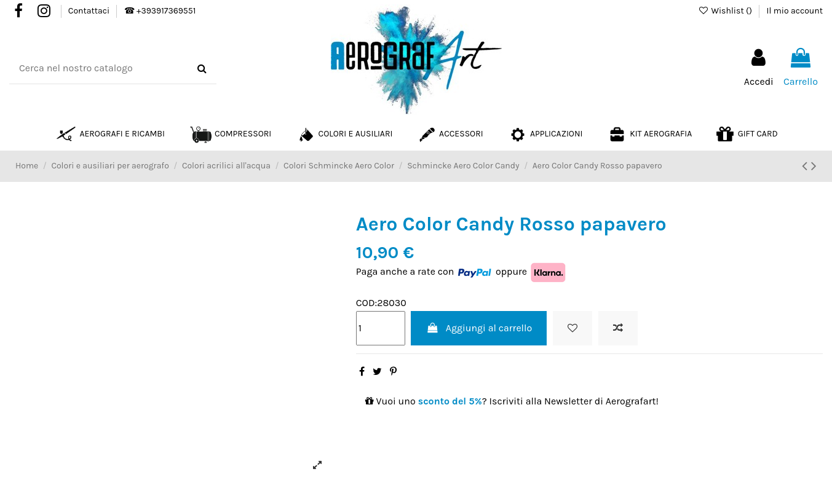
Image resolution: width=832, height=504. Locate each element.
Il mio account (795, 11)
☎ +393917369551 (160, 11)
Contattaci (90, 11)
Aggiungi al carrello (479, 328)
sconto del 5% (450, 401)
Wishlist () (726, 11)
